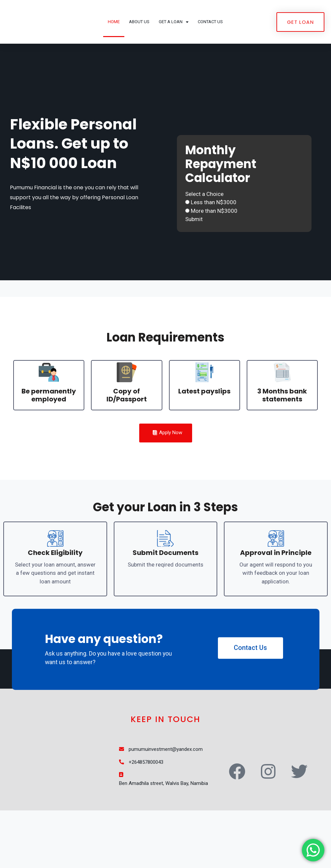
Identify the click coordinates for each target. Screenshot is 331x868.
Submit (194, 253)
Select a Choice (204, 228)
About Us (139, 38)
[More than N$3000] (187, 245)
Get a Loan (174, 39)
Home (114, 38)
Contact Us (210, 38)
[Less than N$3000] (187, 236)
